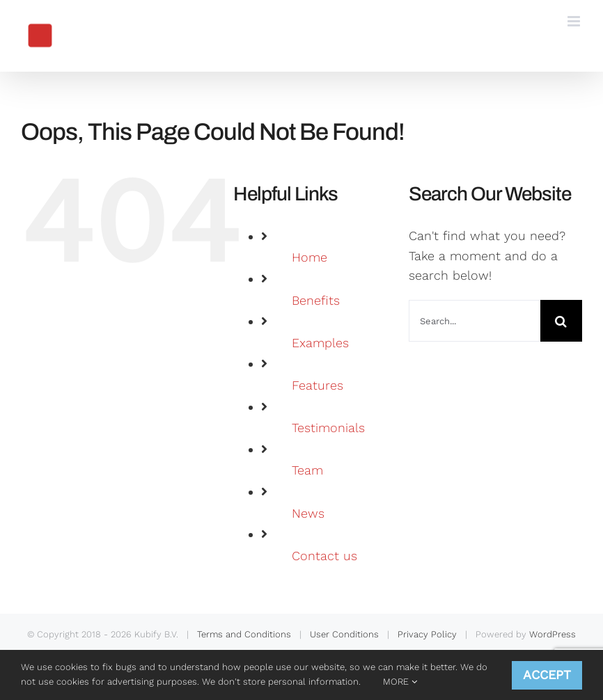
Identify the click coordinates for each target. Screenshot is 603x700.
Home (310, 257)
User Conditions (344, 634)
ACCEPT (547, 675)
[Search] (561, 321)
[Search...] (475, 321)
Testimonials (328, 428)
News (308, 513)
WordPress (553, 634)
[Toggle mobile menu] (575, 21)
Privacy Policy (427, 634)
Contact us (324, 556)
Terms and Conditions (244, 634)
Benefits (316, 300)
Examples (320, 343)
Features (318, 385)
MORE (400, 682)
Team (307, 470)
